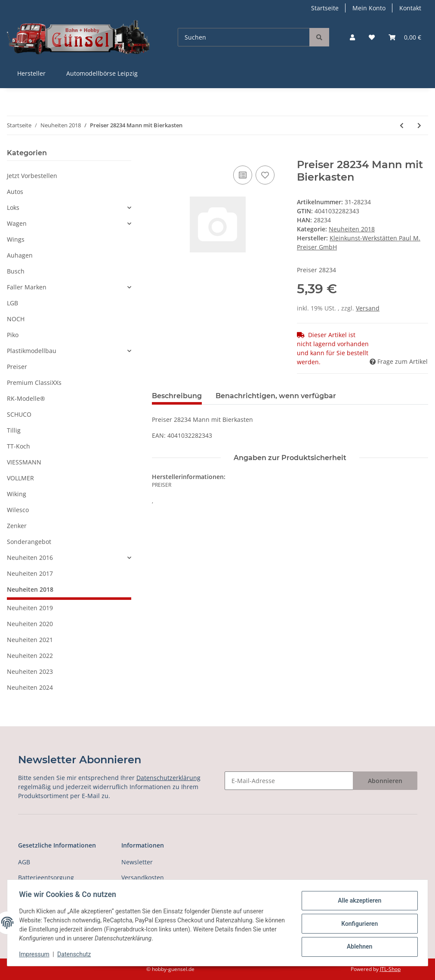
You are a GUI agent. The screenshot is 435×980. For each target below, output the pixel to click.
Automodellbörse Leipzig (102, 73)
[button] (352, 37)
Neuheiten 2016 (30, 558)
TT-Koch (19, 446)
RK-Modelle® (26, 398)
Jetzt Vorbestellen (32, 176)
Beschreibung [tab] (177, 396)
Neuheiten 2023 (30, 671)
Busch (16, 271)
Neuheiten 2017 (30, 573)
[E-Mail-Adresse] (289, 781)
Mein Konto (369, 8)
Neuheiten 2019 (30, 608)
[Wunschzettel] (372, 37)
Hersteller (31, 73)
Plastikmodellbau (32, 351)
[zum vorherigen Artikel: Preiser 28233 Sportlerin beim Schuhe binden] (402, 125)
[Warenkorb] (405, 37)
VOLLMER (20, 478)
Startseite (325, 8)
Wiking (17, 494)
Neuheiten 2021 (30, 640)
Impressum (36, 954)
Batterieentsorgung (46, 877)
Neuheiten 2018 (352, 229)
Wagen (17, 223)
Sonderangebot (29, 542)
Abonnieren (385, 781)
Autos (15, 192)
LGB (12, 303)
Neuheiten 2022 (30, 656)
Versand (368, 308)
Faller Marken (27, 287)
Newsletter (137, 862)
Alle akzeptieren (357, 901)
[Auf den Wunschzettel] (265, 175)
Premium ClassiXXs (34, 382)
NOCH (16, 319)
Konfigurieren (357, 924)
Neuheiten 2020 (30, 624)
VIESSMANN (24, 462)
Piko (13, 335)
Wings (16, 239)
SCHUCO (19, 414)
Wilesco (18, 510)
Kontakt (410, 8)
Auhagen (20, 255)
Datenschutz (76, 954)
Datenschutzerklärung (168, 778)
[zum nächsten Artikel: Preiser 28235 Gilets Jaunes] (419, 125)
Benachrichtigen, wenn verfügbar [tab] (276, 396)
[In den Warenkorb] (159, 154)
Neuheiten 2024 (30, 687)
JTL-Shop (390, 969)
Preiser (17, 367)
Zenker (17, 526)
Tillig (14, 430)
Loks (13, 207)
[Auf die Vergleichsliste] (243, 175)
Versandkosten (143, 877)
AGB (24, 862)
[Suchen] (244, 37)
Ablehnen (357, 946)
